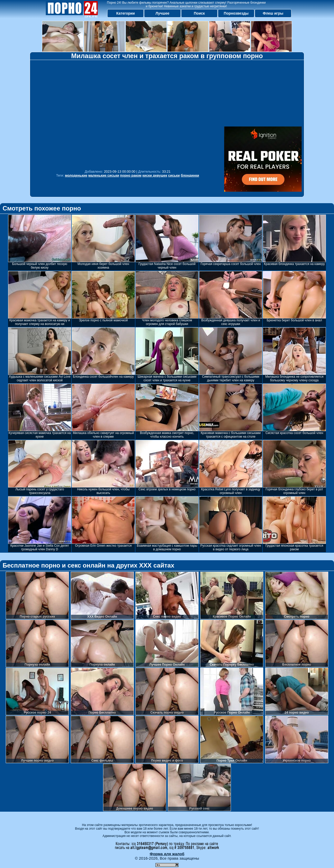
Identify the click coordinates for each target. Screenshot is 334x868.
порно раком (131, 175)
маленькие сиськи (104, 175)
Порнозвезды (236, 13)
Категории (126, 13)
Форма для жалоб (167, 854)
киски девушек (155, 175)
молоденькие (76, 175)
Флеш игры (273, 13)
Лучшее (162, 13)
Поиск (199, 13)
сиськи (174, 175)
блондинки (190, 175)
